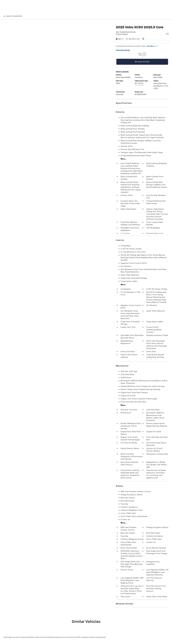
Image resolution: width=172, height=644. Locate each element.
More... (124, 159)
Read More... (152, 46)
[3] (142, 83)
